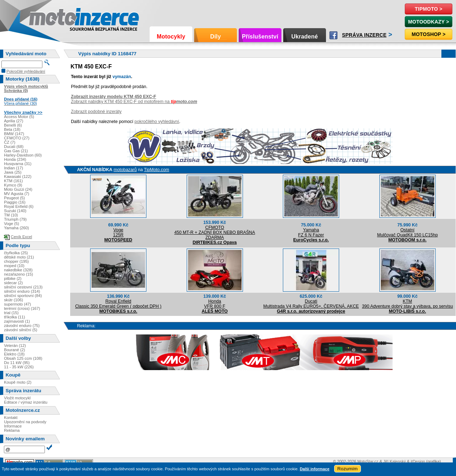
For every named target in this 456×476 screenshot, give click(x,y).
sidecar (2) (13, 283)
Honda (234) (15, 159)
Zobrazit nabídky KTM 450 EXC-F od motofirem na (134, 102)
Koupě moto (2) (18, 382)
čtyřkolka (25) (16, 253)
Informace (13, 426)
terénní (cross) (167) (22, 308)
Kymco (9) (13, 185)
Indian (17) (14, 168)
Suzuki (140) (15, 211)
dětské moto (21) (19, 257)
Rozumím (348, 469)
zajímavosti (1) (17, 321)
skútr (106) (13, 300)
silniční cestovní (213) (23, 287)
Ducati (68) (14, 147)
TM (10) (11, 215)
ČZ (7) (10, 142)
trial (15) (11, 313)
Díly (216, 37)
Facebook (333, 35)
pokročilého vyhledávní (157, 122)
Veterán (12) (15, 346)
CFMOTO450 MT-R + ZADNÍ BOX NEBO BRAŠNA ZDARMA (215, 232)
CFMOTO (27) (17, 138)
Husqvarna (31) (18, 164)
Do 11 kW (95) (17, 363)
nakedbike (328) (18, 270)
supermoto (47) (17, 304)
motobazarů (125, 170)
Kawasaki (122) (18, 176)
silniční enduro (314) (22, 291)
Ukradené (305, 37)
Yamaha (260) (16, 228)
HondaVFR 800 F (215, 304)
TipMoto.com (157, 170)
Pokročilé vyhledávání (26, 71)
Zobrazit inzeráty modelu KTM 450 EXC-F (113, 97)
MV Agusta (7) (17, 194)
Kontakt (11, 418)
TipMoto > (428, 9)
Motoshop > (428, 34)
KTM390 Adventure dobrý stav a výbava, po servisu (407, 304)
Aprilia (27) (14, 121)
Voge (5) (11, 224)
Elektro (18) (14, 354)
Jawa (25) (13, 172)
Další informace (314, 469)
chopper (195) (16, 261)
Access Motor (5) (19, 117)
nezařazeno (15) (18, 274)
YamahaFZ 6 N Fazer (311, 232)
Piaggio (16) (15, 202)
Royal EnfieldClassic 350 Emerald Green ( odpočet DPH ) (118, 304)
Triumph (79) (15, 219)
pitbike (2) (13, 278)
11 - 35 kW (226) (19, 367)
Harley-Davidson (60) (23, 155)
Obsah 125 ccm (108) (23, 358)
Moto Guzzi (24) (18, 189)
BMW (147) (14, 134)
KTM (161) (13, 181)
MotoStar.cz (368, 461)
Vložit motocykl (17, 398)
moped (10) (14, 266)
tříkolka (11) (14, 317)
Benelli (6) (13, 125)
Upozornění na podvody (25, 422)
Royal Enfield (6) (19, 206)
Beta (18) (12, 129)
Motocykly (171, 37)
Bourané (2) (14, 350)
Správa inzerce (364, 35)
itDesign (418, 461)
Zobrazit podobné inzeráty (96, 112)
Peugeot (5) (14, 198)
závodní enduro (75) (22, 326)
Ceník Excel (21, 237)
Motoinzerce (44, 18)
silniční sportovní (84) (23, 296)
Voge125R (118, 232)
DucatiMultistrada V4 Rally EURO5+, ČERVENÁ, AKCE (311, 304)
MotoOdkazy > (428, 22)
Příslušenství (260, 37)
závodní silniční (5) (20, 330)
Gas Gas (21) (16, 151)
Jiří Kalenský (395, 461)
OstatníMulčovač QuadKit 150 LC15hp (407, 232)
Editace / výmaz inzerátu (26, 402)
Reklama (12, 430)
